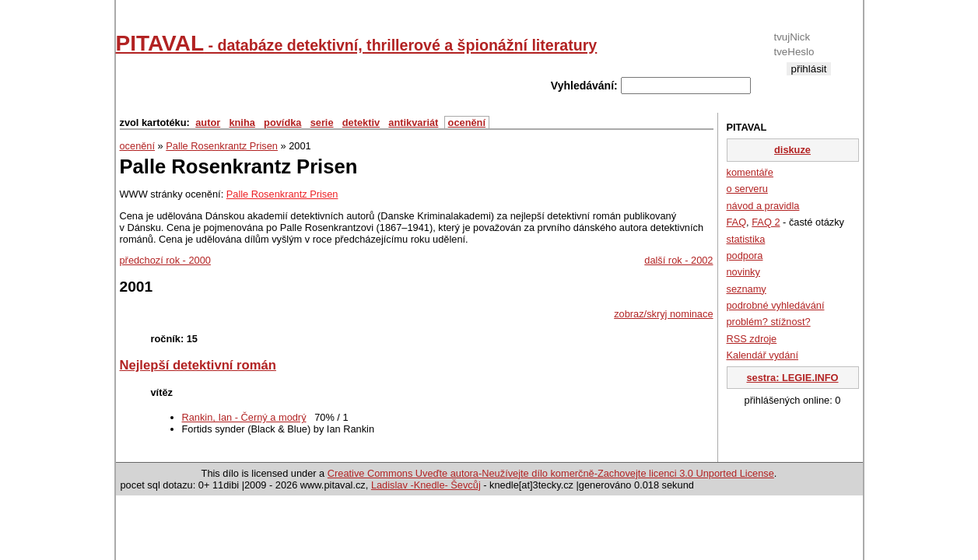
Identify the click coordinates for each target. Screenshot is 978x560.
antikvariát (413, 122)
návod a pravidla (763, 206)
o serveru (747, 189)
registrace (809, 81)
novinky (743, 272)
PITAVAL (357, 43)
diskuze (792, 150)
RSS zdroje (752, 339)
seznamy (747, 289)
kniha (242, 122)
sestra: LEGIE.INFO (792, 378)
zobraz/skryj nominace (663, 314)
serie (322, 122)
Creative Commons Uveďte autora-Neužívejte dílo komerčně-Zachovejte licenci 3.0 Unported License (551, 473)
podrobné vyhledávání (776, 305)
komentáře (750, 172)
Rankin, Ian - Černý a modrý (244, 417)
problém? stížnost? (769, 322)
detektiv (361, 122)
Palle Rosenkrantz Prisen (222, 146)
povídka (282, 122)
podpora (745, 255)
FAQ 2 (766, 222)
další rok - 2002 (678, 260)
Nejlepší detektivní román (198, 365)
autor (208, 122)
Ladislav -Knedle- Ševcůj (426, 485)
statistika (746, 239)
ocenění (467, 122)
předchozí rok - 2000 (165, 260)
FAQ (737, 222)
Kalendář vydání (762, 355)
